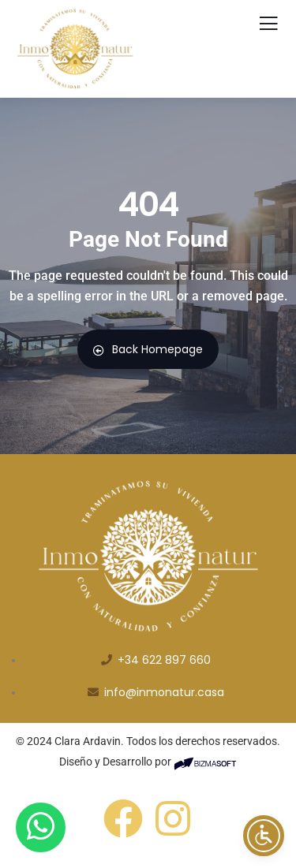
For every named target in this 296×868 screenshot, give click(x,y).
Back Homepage (148, 349)
